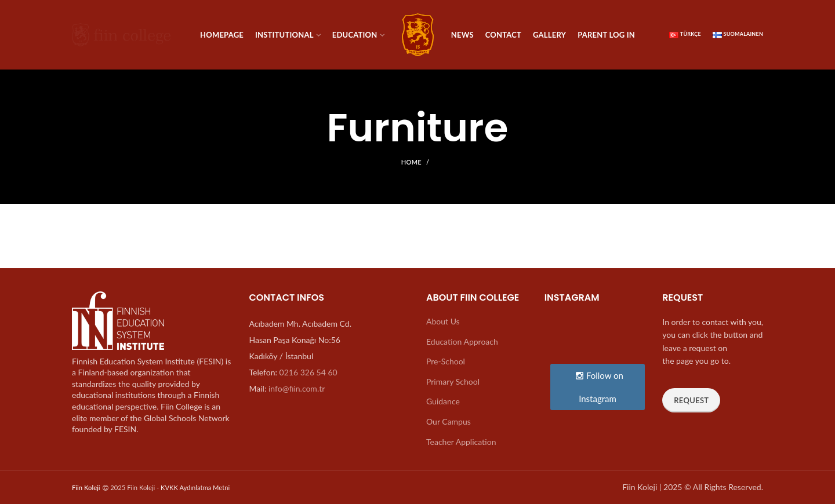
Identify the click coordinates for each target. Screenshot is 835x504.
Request (691, 400)
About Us (443, 321)
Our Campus (449, 421)
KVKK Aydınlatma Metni (195, 487)
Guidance (443, 401)
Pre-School (446, 361)
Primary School (453, 381)
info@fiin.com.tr (297, 388)
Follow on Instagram (599, 387)
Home (411, 162)
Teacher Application (461, 442)
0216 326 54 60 (308, 372)
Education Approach (462, 342)
